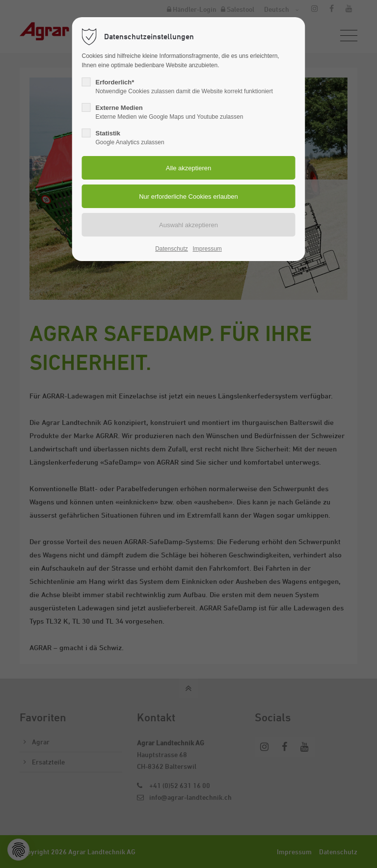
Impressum (207, 249)
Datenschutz (172, 249)
